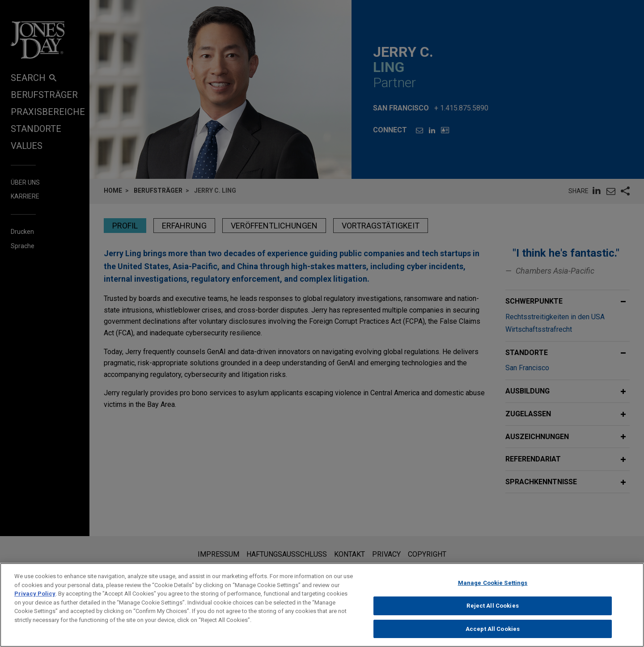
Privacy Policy (35, 602)
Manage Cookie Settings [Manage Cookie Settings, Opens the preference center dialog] (493, 591)
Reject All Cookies (492, 614)
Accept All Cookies (493, 637)
